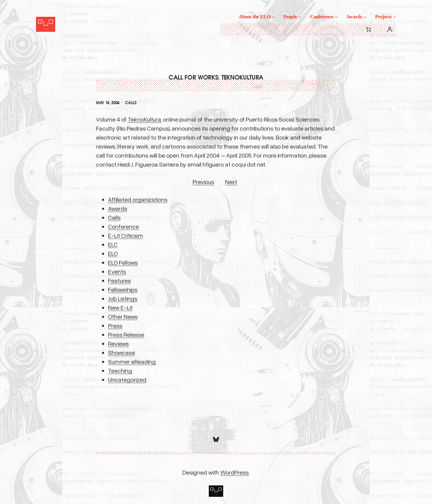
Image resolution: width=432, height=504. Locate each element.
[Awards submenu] (365, 17)
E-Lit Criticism (126, 235)
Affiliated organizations (138, 199)
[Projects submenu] (394, 17)
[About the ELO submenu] (273, 17)
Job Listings (123, 298)
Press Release (126, 334)
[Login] (390, 30)
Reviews (118, 343)
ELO (113, 253)
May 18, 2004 (108, 103)
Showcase (121, 352)
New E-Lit (120, 307)
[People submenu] (300, 17)
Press (115, 325)
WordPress (234, 472)
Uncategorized (127, 379)
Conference (123, 226)
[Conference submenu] (336, 17)
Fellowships (123, 289)
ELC (113, 244)
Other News (123, 316)
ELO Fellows (123, 262)
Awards (118, 208)
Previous (203, 182)
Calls (131, 103)
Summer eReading (132, 361)
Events (117, 271)
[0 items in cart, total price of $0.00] (368, 30)
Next (231, 182)
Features (119, 280)
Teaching (120, 370)
